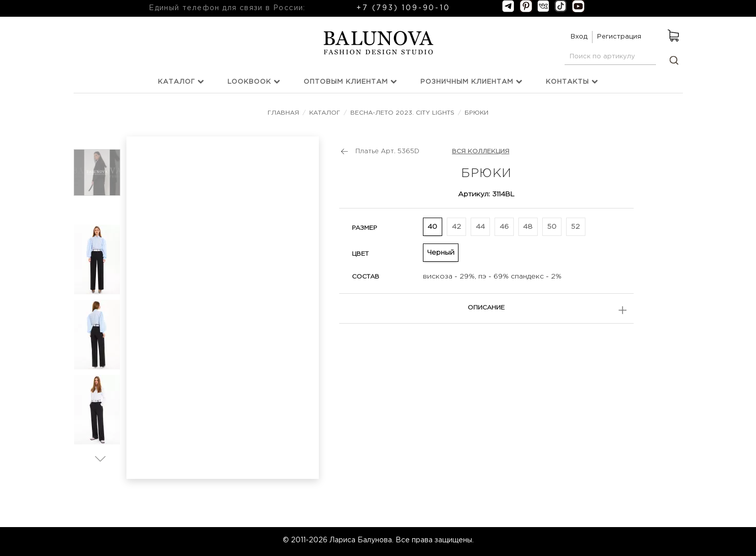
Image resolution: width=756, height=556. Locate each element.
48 (528, 227)
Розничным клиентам (471, 81)
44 (480, 227)
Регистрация (619, 37)
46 (504, 227)
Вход (579, 37)
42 (456, 227)
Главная (284, 113)
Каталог (181, 81)
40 (432, 227)
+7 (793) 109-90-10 (403, 8)
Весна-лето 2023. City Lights (402, 113)
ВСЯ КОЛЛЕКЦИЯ (481, 151)
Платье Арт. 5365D (387, 151)
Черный (441, 253)
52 (576, 227)
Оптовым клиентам (350, 81)
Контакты (572, 81)
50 (552, 227)
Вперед (100, 458)
